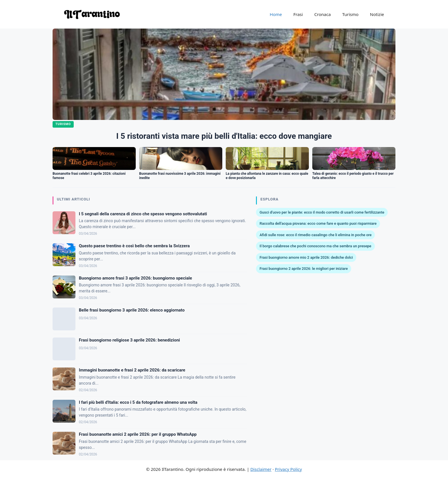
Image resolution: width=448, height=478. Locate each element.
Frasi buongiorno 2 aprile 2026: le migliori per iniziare (304, 269)
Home (276, 14)
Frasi (298, 14)
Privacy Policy (288, 469)
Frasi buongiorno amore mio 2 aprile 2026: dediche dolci (306, 257)
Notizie (377, 14)
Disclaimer (261, 469)
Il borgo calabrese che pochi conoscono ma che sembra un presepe (315, 246)
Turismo (350, 14)
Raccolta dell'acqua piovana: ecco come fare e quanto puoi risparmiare (318, 223)
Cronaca (323, 14)
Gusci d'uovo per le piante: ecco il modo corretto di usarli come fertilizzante (322, 212)
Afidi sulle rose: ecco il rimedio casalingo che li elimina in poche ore (315, 235)
